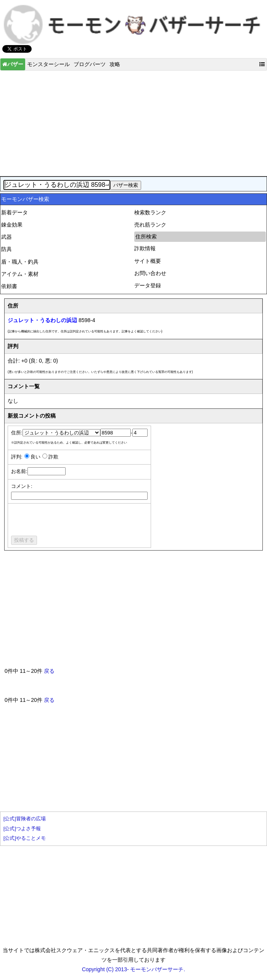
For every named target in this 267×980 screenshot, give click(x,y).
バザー (13, 64)
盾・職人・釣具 (20, 262)
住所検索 (146, 236)
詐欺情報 (145, 248)
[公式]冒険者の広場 (25, 819)
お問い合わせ (150, 273)
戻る (49, 671)
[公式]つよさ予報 (22, 829)
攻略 (115, 64)
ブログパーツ (90, 64)
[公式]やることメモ (25, 838)
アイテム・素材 (20, 274)
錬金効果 (12, 225)
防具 (6, 249)
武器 (6, 237)
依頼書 (9, 286)
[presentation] (69, 521)
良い (35, 457)
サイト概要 (148, 261)
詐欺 (53, 457)
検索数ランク (150, 212)
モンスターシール (48, 64)
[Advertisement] (133, 121)
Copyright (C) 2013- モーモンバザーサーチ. (134, 969)
